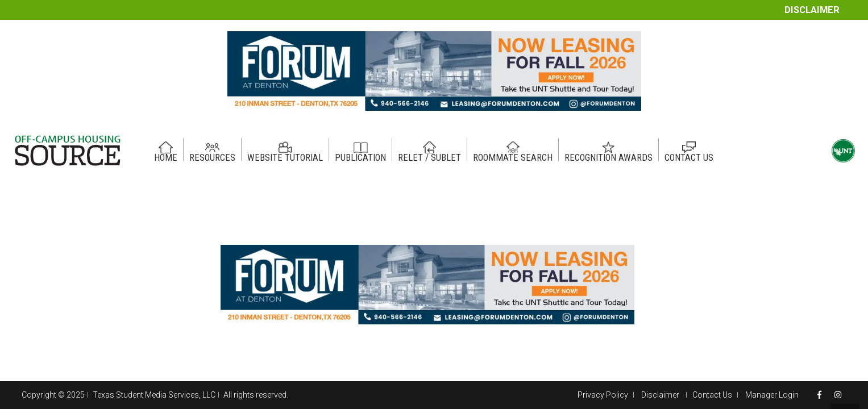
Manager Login (772, 395)
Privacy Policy (603, 395)
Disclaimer (812, 10)
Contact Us (712, 395)
